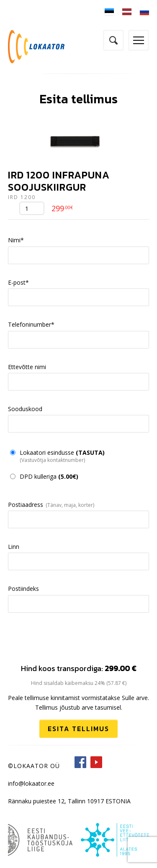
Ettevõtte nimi (27, 367)
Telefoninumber (31, 324)
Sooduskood (25, 409)
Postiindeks (23, 589)
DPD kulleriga (49, 476)
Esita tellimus (78, 729)
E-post (18, 282)
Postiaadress (26, 505)
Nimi (16, 240)
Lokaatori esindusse (62, 456)
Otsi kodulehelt (113, 40)
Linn (14, 547)
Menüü (139, 40)
